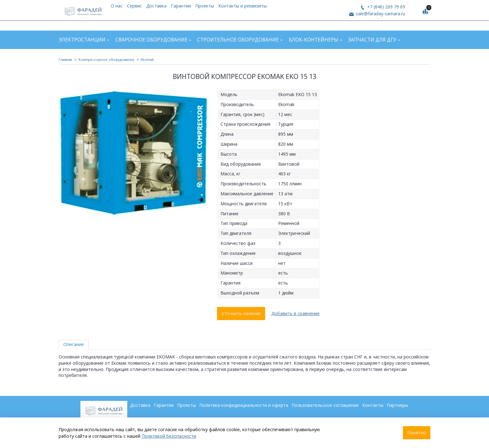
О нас (117, 6)
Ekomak (147, 59)
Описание (74, 344)
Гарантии (181, 6)
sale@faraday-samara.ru (380, 14)
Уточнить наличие (241, 313)
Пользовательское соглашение (325, 405)
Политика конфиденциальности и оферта (244, 405)
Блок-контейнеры (314, 40)
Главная (65, 59)
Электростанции (82, 40)
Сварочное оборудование (151, 40)
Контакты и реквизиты (242, 6)
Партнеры (397, 405)
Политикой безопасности (169, 436)
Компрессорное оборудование (107, 59)
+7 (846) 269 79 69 (385, 7)
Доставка (156, 6)
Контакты (373, 405)
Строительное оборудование (238, 40)
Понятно (417, 433)
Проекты (205, 6)
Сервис (134, 6)
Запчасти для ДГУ (372, 40)
